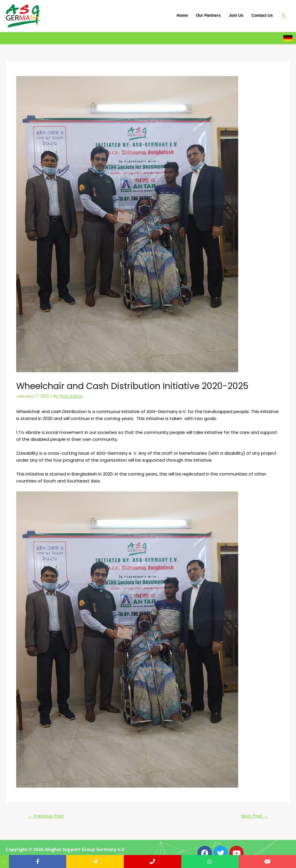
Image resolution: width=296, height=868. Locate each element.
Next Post (255, 816)
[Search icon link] (284, 15)
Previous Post (46, 816)
